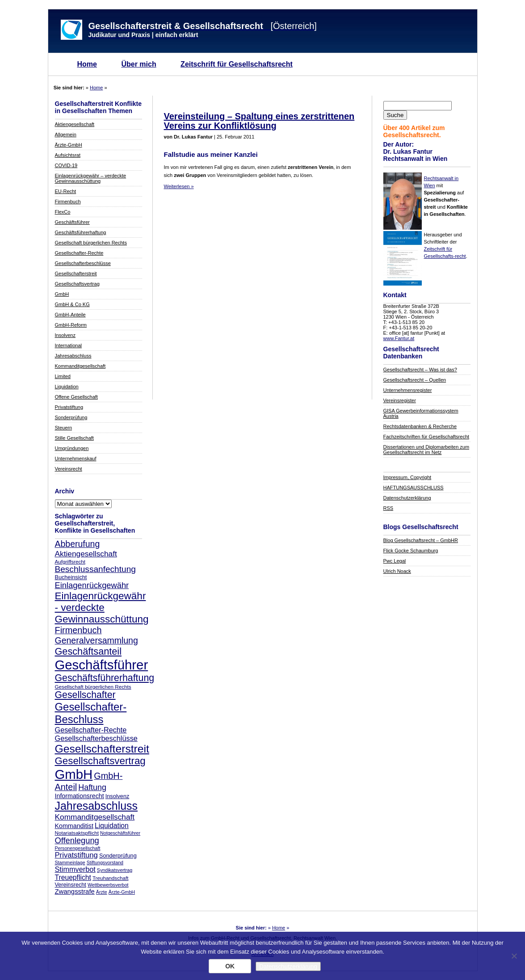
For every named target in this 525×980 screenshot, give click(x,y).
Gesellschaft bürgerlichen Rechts (91, 243)
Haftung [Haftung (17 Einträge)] (92, 787)
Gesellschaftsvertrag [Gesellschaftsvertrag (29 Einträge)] (100, 761)
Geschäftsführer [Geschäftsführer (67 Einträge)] (102, 665)
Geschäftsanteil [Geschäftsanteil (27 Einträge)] (88, 651)
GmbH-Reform (71, 325)
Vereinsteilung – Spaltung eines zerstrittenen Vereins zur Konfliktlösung (259, 121)
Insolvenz (65, 335)
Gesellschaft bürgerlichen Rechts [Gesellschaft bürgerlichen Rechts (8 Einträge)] (93, 687)
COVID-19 (66, 165)
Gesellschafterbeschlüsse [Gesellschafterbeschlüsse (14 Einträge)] (96, 738)
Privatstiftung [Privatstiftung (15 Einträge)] (76, 855)
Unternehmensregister (408, 390)
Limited (63, 376)
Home (87, 64)
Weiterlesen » (179, 186)
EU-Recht (66, 191)
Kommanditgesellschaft (80, 366)
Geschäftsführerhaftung (81, 232)
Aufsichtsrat (68, 155)
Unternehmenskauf (76, 458)
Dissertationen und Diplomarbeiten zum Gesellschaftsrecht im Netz (426, 450)
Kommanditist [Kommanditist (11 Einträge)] (74, 826)
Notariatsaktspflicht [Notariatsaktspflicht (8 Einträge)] (77, 833)
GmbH (62, 294)
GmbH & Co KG (72, 304)
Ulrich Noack (397, 571)
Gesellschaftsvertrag (77, 284)
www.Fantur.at (399, 338)
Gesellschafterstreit (76, 273)
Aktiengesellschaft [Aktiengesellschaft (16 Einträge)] (86, 554)
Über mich (139, 64)
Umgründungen (72, 448)
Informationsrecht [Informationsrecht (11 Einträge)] (80, 796)
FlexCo (63, 212)
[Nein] (514, 956)
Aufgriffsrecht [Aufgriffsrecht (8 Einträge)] (70, 562)
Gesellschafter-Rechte (79, 253)
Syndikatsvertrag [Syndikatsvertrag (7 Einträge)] (115, 870)
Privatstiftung (69, 407)
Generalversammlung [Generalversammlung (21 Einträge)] (97, 640)
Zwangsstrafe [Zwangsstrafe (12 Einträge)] (75, 892)
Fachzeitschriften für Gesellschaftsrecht (426, 437)
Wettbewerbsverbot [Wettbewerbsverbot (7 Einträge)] (108, 885)
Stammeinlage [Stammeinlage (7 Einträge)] (70, 862)
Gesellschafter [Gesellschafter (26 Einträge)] (85, 695)
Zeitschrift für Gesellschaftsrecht (237, 64)
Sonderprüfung (71, 417)
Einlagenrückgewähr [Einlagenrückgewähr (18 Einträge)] (92, 585)
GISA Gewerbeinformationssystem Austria (421, 413)
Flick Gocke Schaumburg (411, 551)
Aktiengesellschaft (75, 124)
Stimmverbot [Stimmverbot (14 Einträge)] (75, 869)
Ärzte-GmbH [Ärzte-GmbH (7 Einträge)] (122, 892)
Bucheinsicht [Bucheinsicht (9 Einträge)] (71, 577)
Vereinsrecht (69, 469)
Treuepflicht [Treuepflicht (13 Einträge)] (73, 877)
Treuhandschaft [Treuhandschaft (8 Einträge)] (111, 878)
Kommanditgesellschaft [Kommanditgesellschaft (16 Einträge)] (95, 817)
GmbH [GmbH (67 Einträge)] (74, 774)
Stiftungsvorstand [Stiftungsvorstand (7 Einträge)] (105, 862)
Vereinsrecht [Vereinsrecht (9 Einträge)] (71, 885)
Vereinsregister (400, 400)
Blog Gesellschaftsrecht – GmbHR (421, 540)
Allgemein (66, 135)
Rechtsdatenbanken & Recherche (420, 426)
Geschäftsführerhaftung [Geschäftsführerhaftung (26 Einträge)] (105, 678)
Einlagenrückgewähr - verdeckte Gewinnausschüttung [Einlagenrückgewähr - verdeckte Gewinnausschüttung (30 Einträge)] (102, 608)
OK (230, 966)
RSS (388, 508)
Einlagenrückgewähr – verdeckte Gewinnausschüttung (91, 178)
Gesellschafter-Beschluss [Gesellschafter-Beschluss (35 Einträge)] (91, 713)
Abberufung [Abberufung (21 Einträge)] (78, 544)
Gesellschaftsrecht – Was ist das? (420, 370)
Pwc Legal (395, 561)
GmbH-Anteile (70, 315)
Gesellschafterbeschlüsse (83, 263)
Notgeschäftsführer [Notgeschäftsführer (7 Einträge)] (120, 833)
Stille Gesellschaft (74, 438)
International (69, 345)
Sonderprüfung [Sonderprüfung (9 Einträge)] (118, 856)
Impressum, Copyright (407, 477)
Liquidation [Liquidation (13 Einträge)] (112, 826)
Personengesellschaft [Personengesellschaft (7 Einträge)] (78, 848)
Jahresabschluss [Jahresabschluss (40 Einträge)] (97, 806)
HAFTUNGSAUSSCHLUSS (414, 488)
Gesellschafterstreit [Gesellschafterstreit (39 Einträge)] (102, 749)
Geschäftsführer (72, 222)
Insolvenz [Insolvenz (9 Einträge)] (117, 796)
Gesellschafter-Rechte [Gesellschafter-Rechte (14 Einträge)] (91, 730)
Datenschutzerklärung (407, 498)
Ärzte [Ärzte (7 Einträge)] (102, 892)
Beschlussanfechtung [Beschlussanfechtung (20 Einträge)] (95, 569)
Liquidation (67, 387)
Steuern (64, 428)
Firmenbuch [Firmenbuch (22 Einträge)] (78, 630)
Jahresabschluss (73, 356)
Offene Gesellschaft (76, 397)
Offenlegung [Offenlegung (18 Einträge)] (77, 840)
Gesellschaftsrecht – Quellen (415, 380)
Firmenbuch (68, 202)
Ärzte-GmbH (69, 145)
